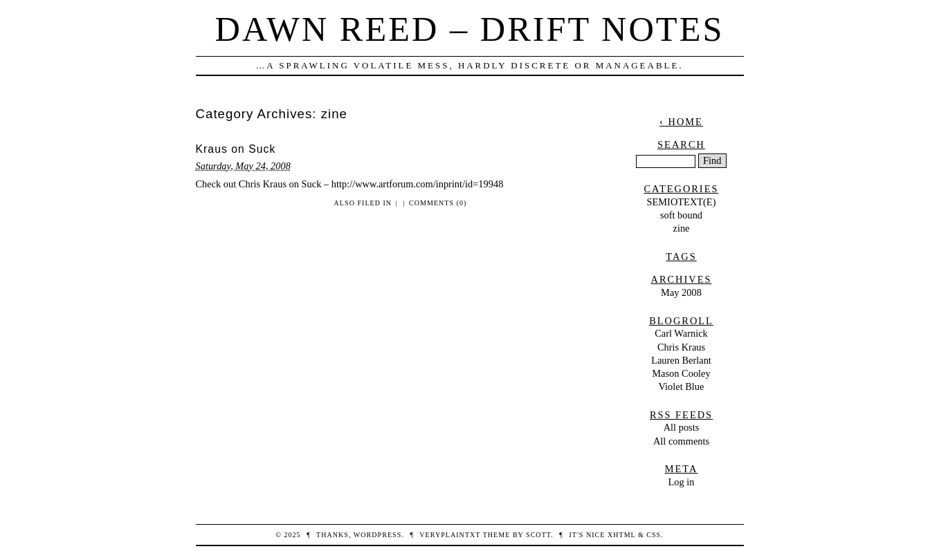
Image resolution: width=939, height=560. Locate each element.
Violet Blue (682, 386)
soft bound (681, 215)
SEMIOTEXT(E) (682, 202)
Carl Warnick (681, 333)
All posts (682, 427)
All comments (681, 441)
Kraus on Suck (236, 149)
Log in (682, 482)
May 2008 (681, 292)
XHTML (621, 535)
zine (682, 228)
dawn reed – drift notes (470, 29)
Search (681, 144)
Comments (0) (438, 203)
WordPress (377, 535)
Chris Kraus (681, 347)
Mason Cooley (681, 373)
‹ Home (681, 122)
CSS (654, 535)
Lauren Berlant (681, 360)
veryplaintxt (450, 535)
